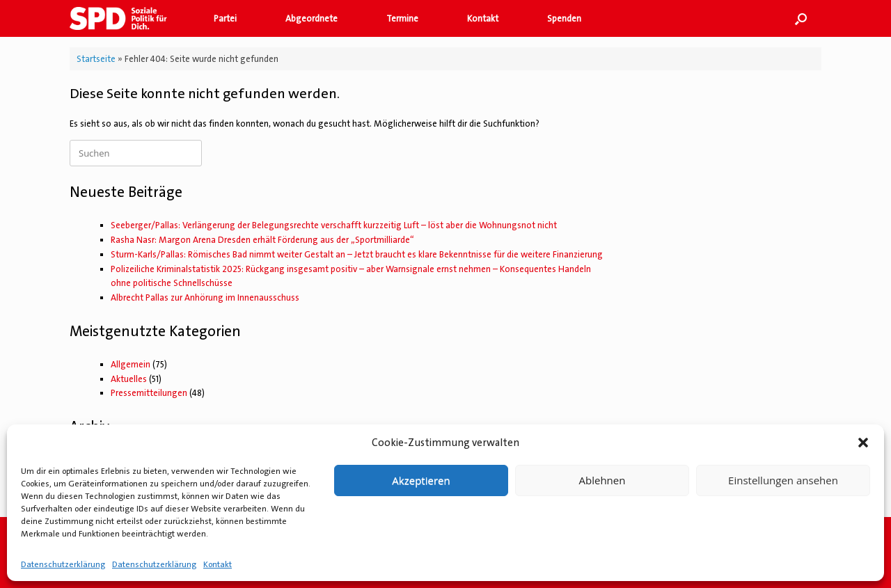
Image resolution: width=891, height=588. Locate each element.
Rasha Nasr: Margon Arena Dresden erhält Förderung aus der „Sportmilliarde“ (262, 240)
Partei (225, 18)
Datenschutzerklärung (63, 564)
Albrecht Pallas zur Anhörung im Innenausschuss (205, 297)
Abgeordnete (312, 18)
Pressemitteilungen (149, 393)
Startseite (96, 59)
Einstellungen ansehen (783, 480)
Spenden (564, 18)
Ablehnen (602, 480)
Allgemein (131, 364)
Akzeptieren (421, 480)
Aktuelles (129, 379)
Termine (402, 18)
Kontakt (218, 564)
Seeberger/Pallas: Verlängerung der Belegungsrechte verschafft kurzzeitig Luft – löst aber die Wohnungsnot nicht (334, 225)
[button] (863, 443)
